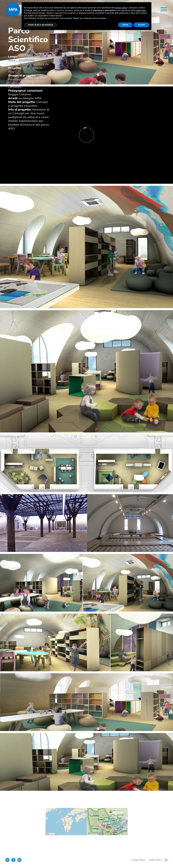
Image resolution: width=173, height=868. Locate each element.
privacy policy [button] (121, 8)
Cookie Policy (155, 860)
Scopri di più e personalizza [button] (41, 25)
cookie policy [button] (141, 10)
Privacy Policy (139, 860)
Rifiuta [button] (125, 25)
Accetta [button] (141, 25)
